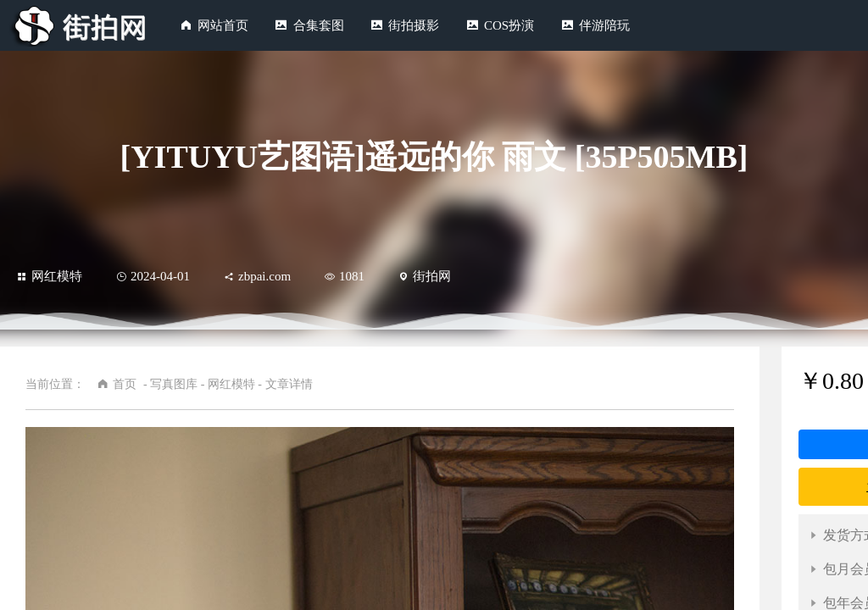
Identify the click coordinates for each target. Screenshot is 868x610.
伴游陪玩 (604, 25)
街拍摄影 (414, 25)
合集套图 (319, 25)
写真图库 (174, 384)
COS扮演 (509, 25)
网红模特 (50, 276)
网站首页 (223, 25)
